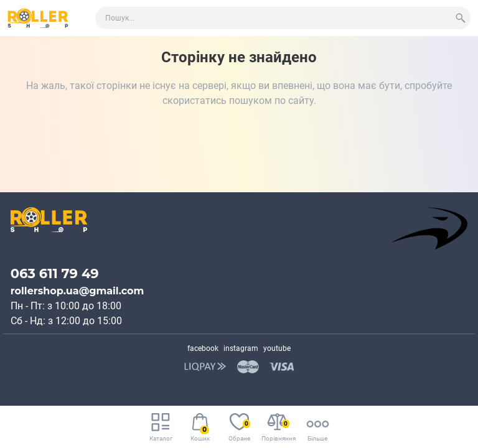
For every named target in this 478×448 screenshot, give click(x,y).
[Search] (461, 18)
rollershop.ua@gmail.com (77, 291)
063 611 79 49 (55, 273)
